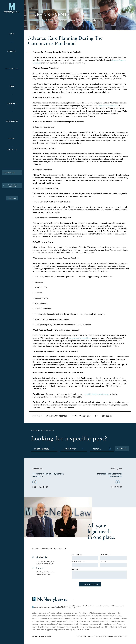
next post (117, 487)
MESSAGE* (76, 570)
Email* (103, 563)
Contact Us (12, 150)
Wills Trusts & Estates (58, 416)
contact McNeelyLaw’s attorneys (97, 394)
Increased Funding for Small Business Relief (110, 475)
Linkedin (111, 416)
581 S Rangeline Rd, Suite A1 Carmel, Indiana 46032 (46, 574)
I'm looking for (9, 172)
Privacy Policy (123, 636)
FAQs (12, 86)
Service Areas (93, 607)
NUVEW (79, 636)
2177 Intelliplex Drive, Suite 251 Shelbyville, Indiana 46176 (47, 563)
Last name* (105, 555)
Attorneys (12, 51)
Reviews (12, 139)
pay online (13, 198)
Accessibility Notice (112, 636)
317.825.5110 (124, 5)
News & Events (12, 121)
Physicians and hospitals (109, 105)
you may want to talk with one (81, 338)
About (12, 34)
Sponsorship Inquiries (13, 185)
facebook (87, 416)
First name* (77, 555)
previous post (40, 487)
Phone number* (79, 563)
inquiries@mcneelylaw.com (44, 607)
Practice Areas (84, 607)
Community (12, 104)
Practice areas (12, 69)
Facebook (36, 636)
